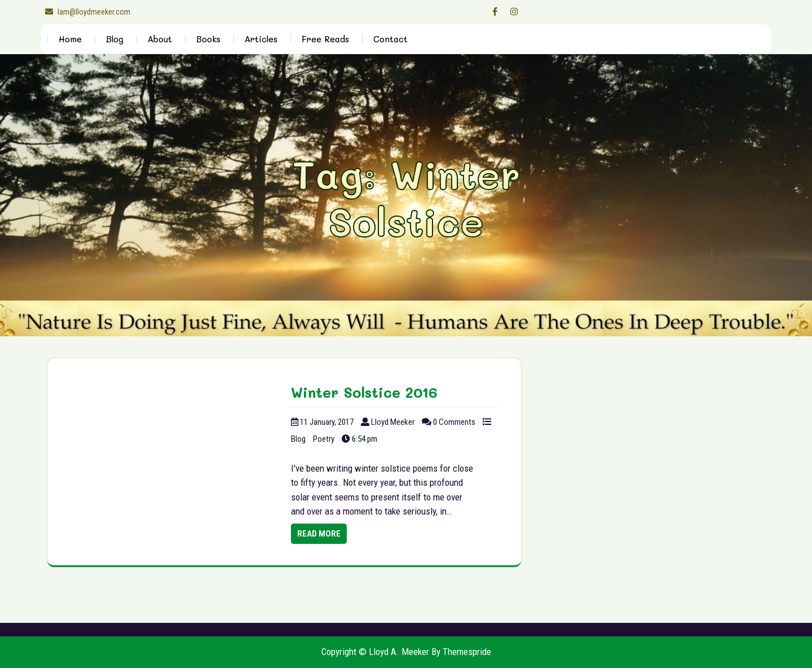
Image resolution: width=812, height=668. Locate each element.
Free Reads (325, 39)
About (160, 39)
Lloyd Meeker (393, 422)
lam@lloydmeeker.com (85, 12)
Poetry (324, 439)
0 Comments (454, 422)
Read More (319, 534)
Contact (390, 39)
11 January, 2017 (327, 422)
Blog (115, 39)
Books (208, 39)
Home (70, 39)
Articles (261, 39)
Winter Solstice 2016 (364, 392)
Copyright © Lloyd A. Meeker (375, 652)
